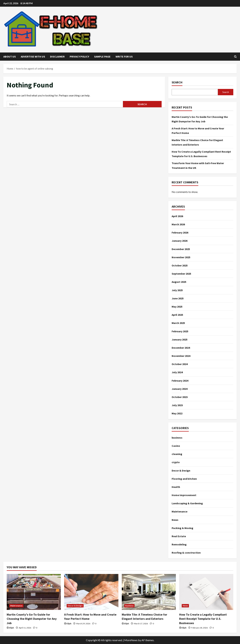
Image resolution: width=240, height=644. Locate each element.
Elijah (11, 628)
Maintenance (180, 511)
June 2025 (178, 298)
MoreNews (131, 640)
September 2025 (181, 274)
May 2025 (177, 307)
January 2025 (180, 339)
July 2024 (177, 372)
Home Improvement (184, 495)
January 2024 (180, 389)
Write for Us (124, 56)
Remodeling (179, 544)
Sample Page (102, 56)
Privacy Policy (79, 56)
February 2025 (180, 331)
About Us (10, 56)
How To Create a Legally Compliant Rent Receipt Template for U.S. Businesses (203, 619)
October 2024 (180, 364)
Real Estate (179, 536)
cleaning (177, 454)
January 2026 (180, 241)
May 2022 (177, 413)
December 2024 (181, 348)
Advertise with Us (33, 56)
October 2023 (180, 397)
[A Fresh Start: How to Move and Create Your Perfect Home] (91, 592)
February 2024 (180, 381)
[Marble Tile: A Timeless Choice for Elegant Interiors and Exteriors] (149, 592)
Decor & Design (181, 471)
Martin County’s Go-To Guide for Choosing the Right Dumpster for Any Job (32, 619)
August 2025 (179, 282)
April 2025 (177, 315)
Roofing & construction (186, 553)
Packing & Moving (182, 528)
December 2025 (181, 249)
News (175, 520)
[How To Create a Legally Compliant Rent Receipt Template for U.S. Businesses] (206, 592)
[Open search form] (235, 57)
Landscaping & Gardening (187, 503)
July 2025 (177, 290)
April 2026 (177, 216)
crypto (176, 462)
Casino (176, 446)
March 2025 (178, 323)
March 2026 (178, 224)
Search (177, 82)
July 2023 (177, 405)
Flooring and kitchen (184, 479)
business (177, 438)
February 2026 (180, 232)
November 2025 (181, 257)
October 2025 (180, 265)
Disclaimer (57, 56)
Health (176, 487)
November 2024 (181, 356)
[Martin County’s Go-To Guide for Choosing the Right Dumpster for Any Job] (34, 592)
